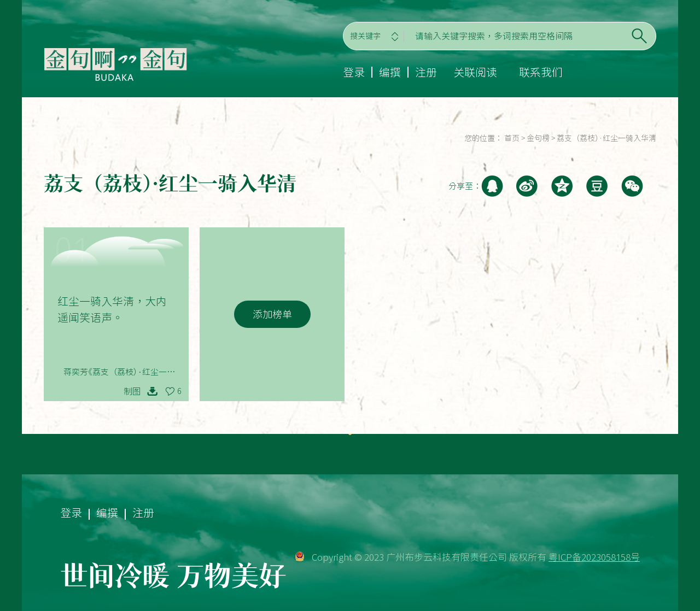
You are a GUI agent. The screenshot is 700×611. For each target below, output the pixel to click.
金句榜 (538, 138)
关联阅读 (475, 72)
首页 (512, 138)
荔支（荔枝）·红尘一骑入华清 (606, 138)
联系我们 (541, 72)
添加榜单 (272, 314)
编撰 (390, 72)
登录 (354, 72)
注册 (426, 72)
